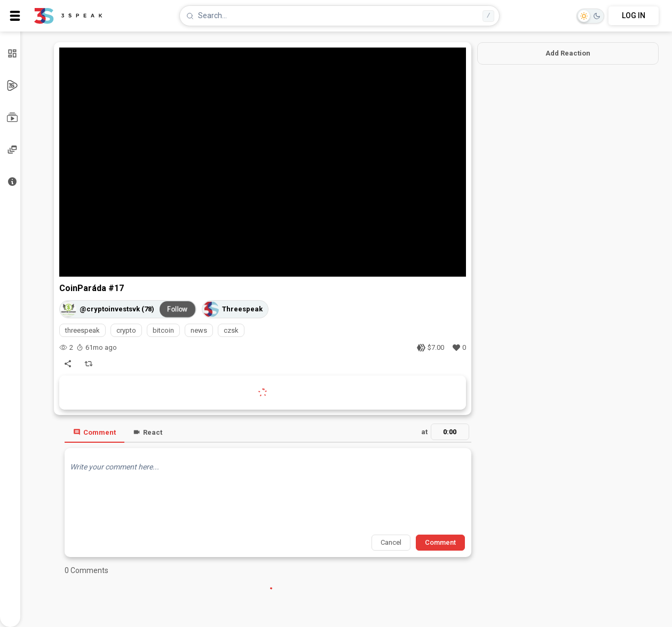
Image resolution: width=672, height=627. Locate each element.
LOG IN (634, 15)
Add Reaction (568, 53)
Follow (177, 309)
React (148, 432)
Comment (94, 432)
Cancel (391, 542)
